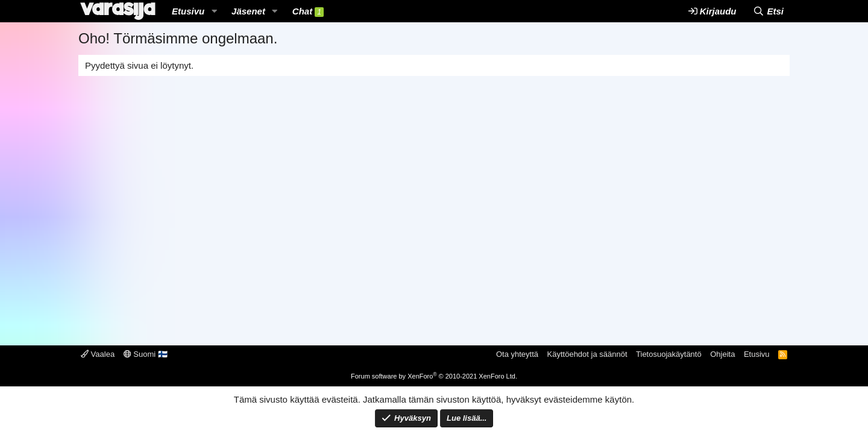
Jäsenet (248, 11)
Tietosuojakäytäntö (669, 354)
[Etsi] (768, 11)
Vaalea (98, 354)
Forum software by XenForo (434, 376)
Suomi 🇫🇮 (146, 354)
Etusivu (188, 11)
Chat (308, 11)
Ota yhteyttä (517, 354)
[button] (214, 11)
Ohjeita (722, 354)
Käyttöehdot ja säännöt (587, 354)
